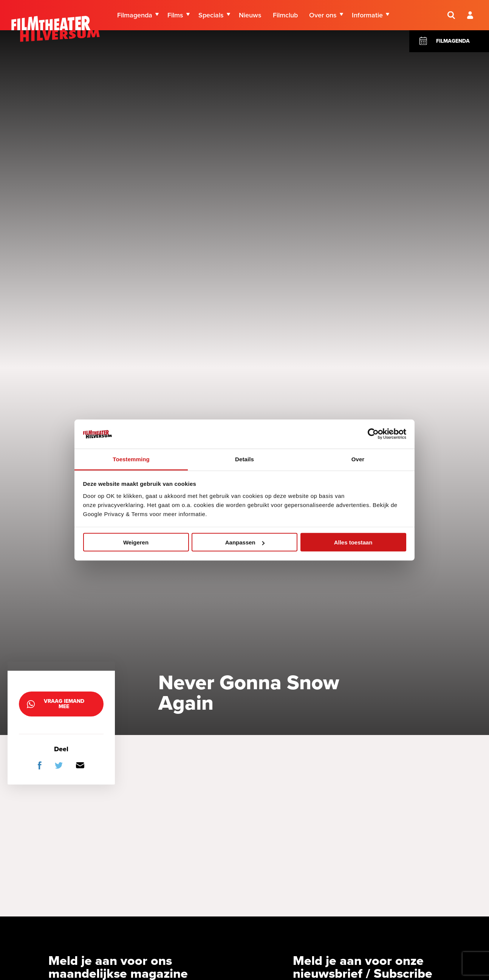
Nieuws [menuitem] (250, 15)
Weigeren (136, 542)
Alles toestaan (353, 542)
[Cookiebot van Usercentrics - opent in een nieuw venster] (373, 434)
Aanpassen (245, 542)
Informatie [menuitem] (367, 15)
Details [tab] (244, 459)
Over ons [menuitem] (323, 15)
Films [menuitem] (175, 15)
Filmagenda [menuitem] (135, 15)
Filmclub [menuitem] (285, 15)
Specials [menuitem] (211, 15)
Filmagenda (453, 41)
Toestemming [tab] (131, 459)
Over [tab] (358, 459)
